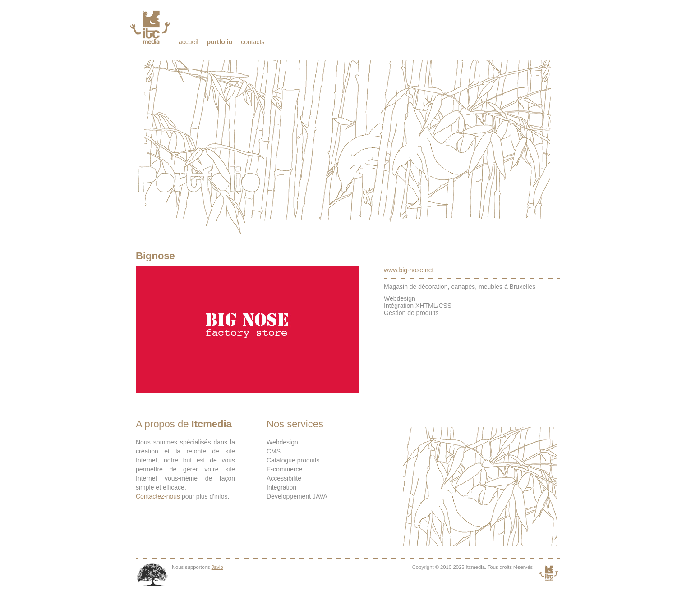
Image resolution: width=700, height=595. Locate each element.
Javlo (217, 567)
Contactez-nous (158, 496)
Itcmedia (151, 27)
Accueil (189, 42)
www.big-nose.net (409, 270)
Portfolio (219, 42)
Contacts (253, 42)
